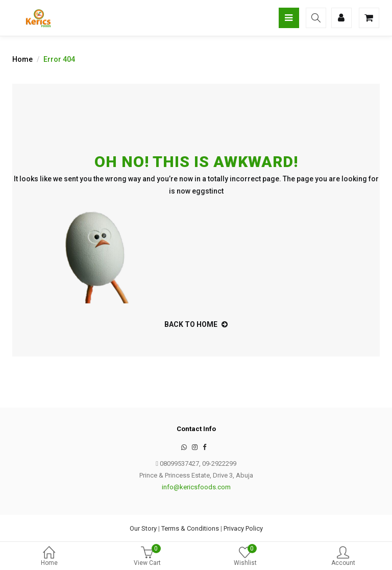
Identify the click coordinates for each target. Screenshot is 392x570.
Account (343, 557)
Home (49, 557)
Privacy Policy (243, 528)
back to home (196, 324)
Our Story (143, 528)
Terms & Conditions (190, 528)
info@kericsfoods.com (196, 487)
